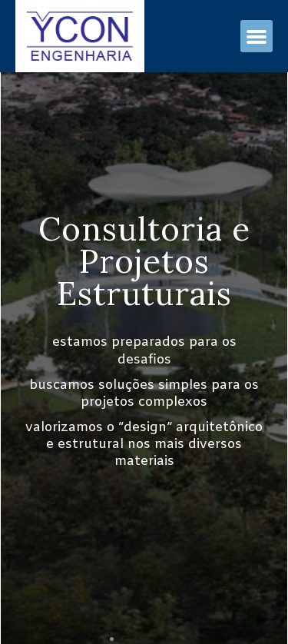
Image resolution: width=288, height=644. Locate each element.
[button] (257, 36)
